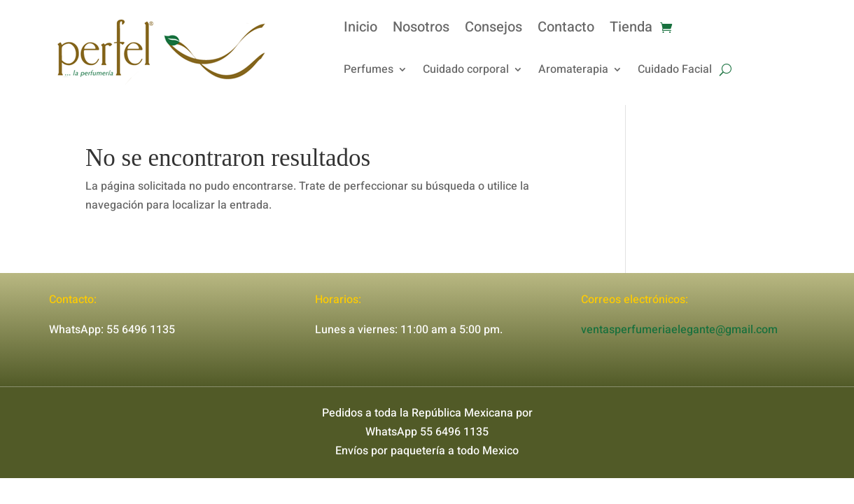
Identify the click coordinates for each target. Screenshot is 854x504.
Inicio (360, 30)
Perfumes (369, 71)
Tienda (631, 30)
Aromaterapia (573, 71)
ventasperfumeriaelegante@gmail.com (679, 330)
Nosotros (421, 30)
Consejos (493, 30)
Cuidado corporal (466, 71)
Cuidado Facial (675, 71)
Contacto (566, 30)
